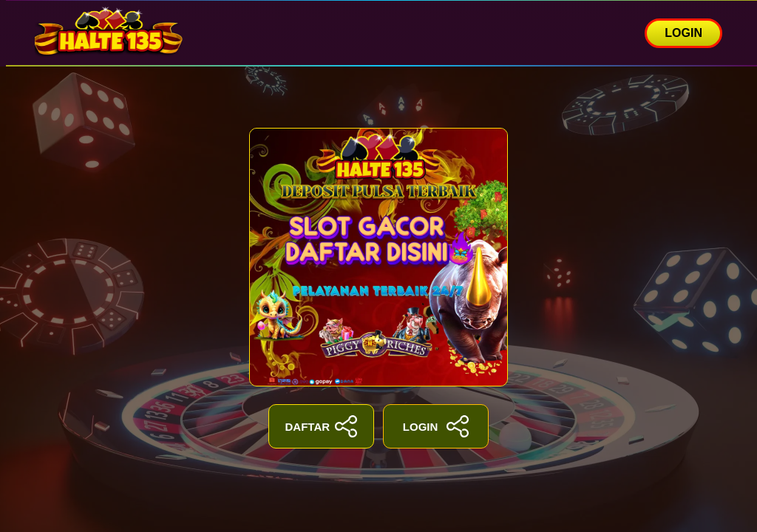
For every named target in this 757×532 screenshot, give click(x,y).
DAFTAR (322, 426)
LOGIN (683, 33)
